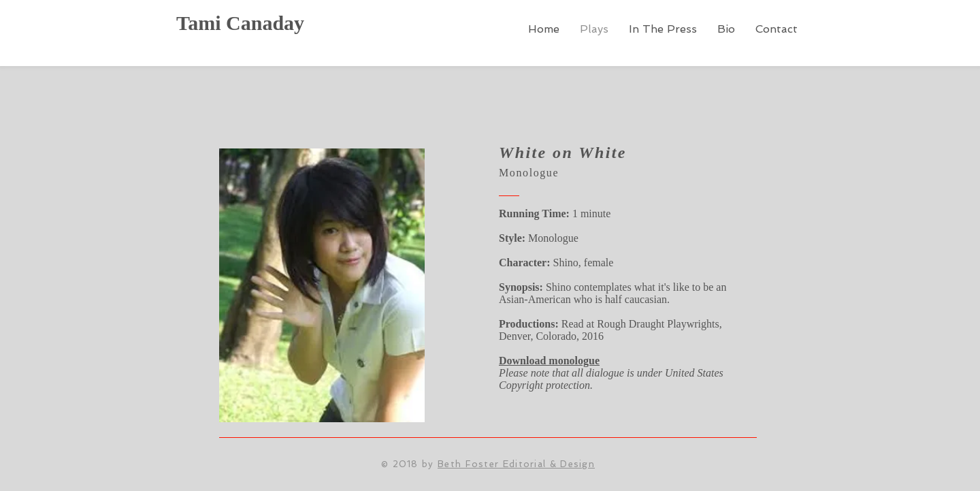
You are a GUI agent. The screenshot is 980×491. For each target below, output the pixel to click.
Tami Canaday (240, 23)
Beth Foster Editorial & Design (516, 464)
